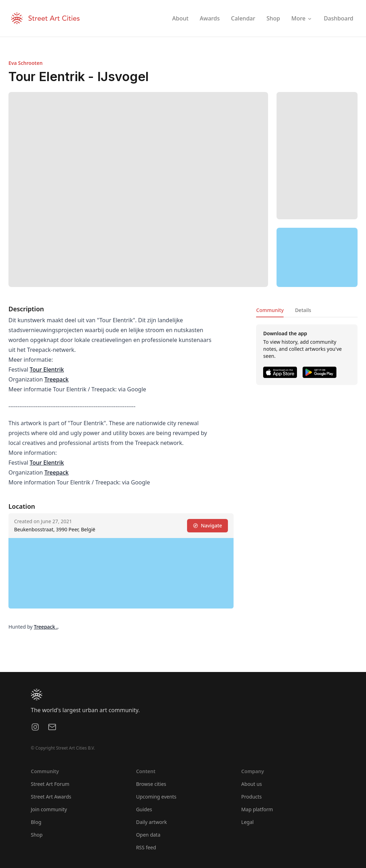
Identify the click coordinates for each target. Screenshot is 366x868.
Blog (36, 822)
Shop (37, 835)
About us (252, 784)
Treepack (57, 379)
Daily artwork (151, 822)
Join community (49, 809)
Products (252, 797)
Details (303, 310)
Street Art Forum (50, 784)
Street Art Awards (51, 797)
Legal (247, 822)
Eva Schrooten (26, 63)
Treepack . (46, 627)
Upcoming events (156, 797)
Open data (148, 835)
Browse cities (151, 784)
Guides (144, 809)
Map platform (257, 809)
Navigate (207, 525)
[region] (317, 257)
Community (270, 310)
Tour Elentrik (47, 369)
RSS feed (146, 847)
